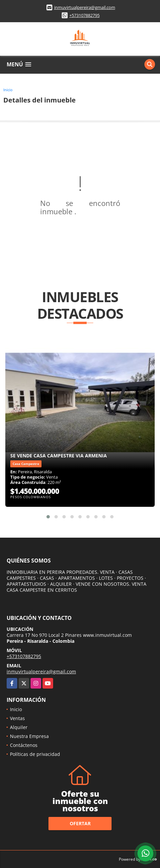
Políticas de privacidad (35, 754)
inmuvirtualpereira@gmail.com (85, 7)
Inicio (8, 90)
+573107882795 (84, 15)
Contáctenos (24, 745)
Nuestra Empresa (29, 736)
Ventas (17, 718)
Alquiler (19, 727)
